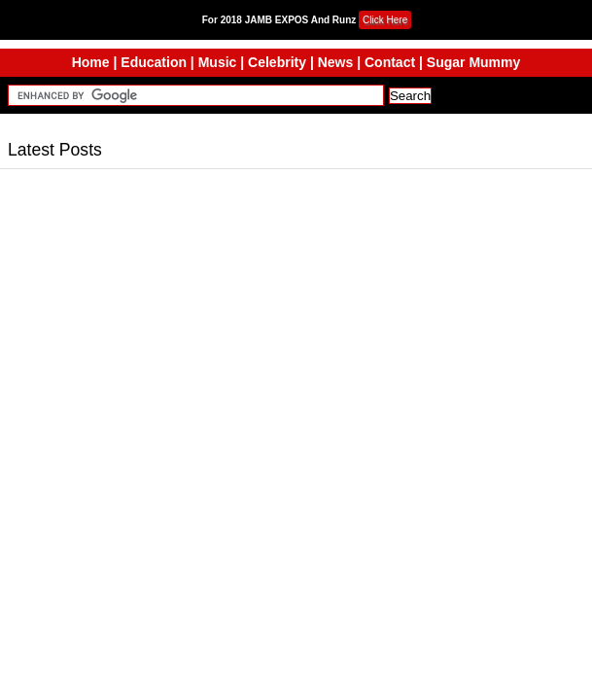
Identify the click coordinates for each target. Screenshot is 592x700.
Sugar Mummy (473, 62)
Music (218, 62)
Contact (390, 62)
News (336, 62)
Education (154, 62)
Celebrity (277, 62)
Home (91, 62)
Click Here (385, 20)
